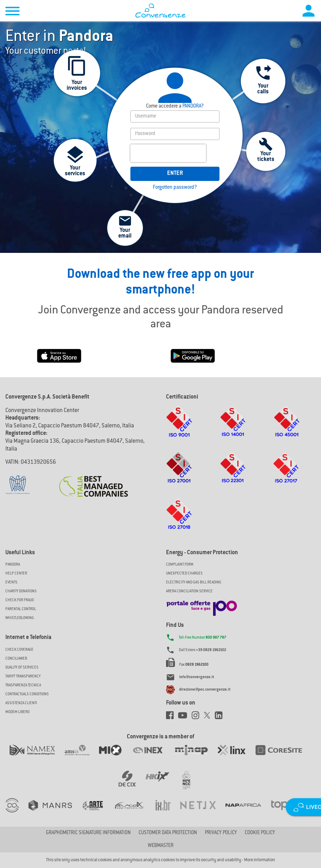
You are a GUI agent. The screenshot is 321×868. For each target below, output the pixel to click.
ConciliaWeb (16, 659)
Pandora (13, 565)
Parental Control (21, 609)
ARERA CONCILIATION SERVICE (189, 591)
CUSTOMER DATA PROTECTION (168, 833)
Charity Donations (21, 591)
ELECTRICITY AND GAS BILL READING (194, 583)
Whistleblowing (20, 618)
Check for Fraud (20, 600)
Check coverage (19, 650)
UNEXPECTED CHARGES (184, 574)
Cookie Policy (260, 833)
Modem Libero (17, 712)
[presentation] (168, 153)
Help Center (16, 574)
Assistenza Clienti (21, 703)
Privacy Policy (221, 833)
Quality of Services (22, 668)
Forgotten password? (175, 188)
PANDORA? (175, 106)
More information (260, 860)
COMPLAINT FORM (180, 565)
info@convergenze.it (197, 677)
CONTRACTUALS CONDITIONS (27, 694)
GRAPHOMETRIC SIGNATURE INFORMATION (88, 833)
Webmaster (161, 846)
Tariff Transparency (23, 677)
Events (11, 583)
